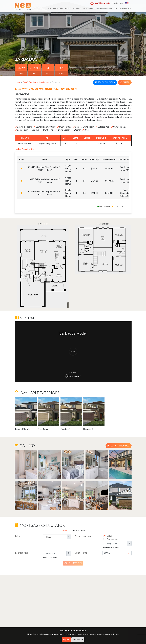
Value (108, 536)
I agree (66, 640)
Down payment (83, 536)
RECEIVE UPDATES (105, 82)
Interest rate (21, 553)
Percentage (109, 539)
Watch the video (119, 446)
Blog (79, 8)
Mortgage (88, 8)
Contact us (125, 8)
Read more (78, 640)
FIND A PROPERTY (56, 8)
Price (17, 536)
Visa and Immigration (106, 8)
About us (70, 8)
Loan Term (81, 553)
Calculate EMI (73, 563)
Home (17, 82)
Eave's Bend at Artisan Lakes (36, 82)
